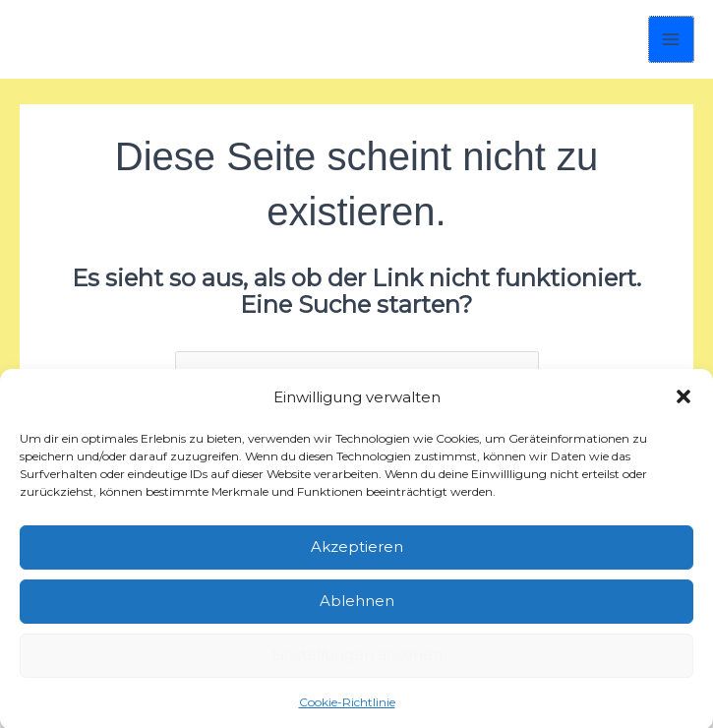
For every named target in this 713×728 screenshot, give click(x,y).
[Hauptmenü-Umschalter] (672, 39)
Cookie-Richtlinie (347, 700)
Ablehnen (357, 599)
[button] (683, 394)
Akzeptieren (357, 545)
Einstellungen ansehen (357, 653)
